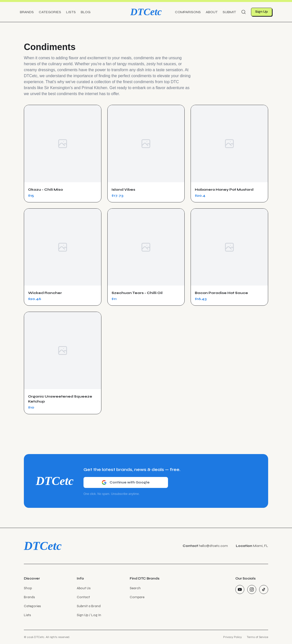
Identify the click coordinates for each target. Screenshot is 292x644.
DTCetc (146, 12)
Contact (83, 597)
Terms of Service (257, 637)
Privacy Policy (232, 637)
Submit (229, 12)
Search (135, 588)
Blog (86, 12)
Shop (28, 588)
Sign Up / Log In (89, 615)
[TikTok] (264, 589)
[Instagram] (252, 589)
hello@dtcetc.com (213, 546)
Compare (137, 597)
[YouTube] (240, 589)
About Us (84, 588)
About (212, 12)
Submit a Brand (89, 606)
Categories (50, 12)
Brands (27, 12)
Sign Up (262, 12)
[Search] (244, 12)
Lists (71, 12)
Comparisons (188, 12)
